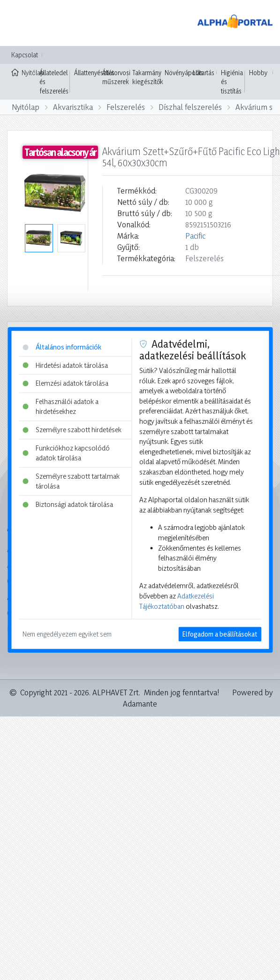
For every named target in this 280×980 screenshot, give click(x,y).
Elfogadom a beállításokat (220, 634)
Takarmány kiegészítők (148, 77)
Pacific (195, 236)
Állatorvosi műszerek (116, 77)
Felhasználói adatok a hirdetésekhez (61, 407)
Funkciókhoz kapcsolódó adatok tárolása (66, 453)
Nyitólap (23, 72)
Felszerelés (126, 107)
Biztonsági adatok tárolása (68, 504)
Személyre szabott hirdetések (72, 430)
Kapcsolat (25, 55)
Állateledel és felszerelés (54, 82)
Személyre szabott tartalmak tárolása (71, 481)
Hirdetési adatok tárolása (65, 365)
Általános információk (62, 347)
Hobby (258, 73)
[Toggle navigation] (21, 23)
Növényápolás (184, 73)
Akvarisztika (73, 107)
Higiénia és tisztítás (232, 82)
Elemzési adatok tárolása (65, 384)
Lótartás (204, 73)
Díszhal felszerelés (190, 107)
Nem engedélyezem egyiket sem (67, 634)
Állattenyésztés (94, 73)
